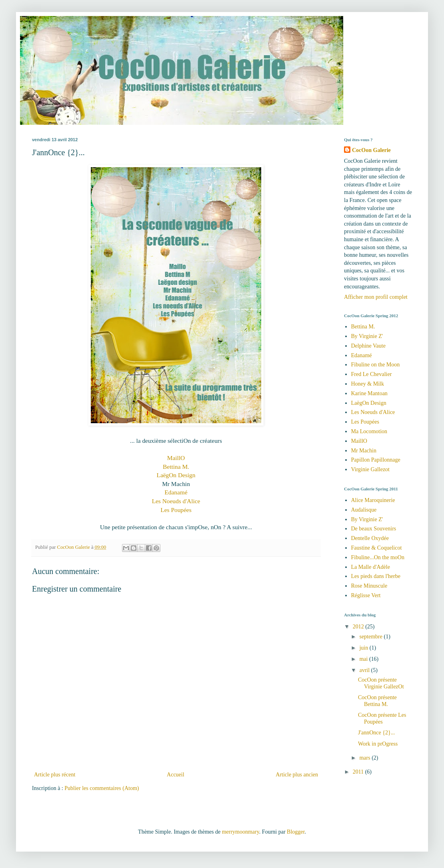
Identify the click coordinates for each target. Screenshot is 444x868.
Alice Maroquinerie (373, 500)
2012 (359, 627)
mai (364, 659)
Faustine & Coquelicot (377, 548)
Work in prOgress (378, 744)
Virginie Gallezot (370, 469)
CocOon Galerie (371, 150)
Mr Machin (364, 451)
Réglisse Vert (366, 595)
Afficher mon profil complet (376, 297)
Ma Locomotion (369, 431)
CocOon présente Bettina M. (377, 701)
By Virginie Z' (367, 336)
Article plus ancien (297, 775)
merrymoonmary (241, 832)
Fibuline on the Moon (376, 365)
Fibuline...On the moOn (378, 557)
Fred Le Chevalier (372, 374)
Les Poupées (176, 510)
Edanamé (176, 492)
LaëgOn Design (176, 475)
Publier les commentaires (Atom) (102, 788)
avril (365, 670)
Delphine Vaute (368, 346)
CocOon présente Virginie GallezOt (381, 683)
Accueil (176, 775)
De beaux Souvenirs (374, 529)
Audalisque (364, 510)
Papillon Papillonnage (376, 460)
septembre (371, 637)
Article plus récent (55, 775)
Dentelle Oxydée (370, 538)
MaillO (176, 458)
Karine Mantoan (369, 393)
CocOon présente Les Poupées (382, 718)
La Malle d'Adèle (371, 567)
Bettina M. (176, 467)
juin (364, 648)
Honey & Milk (368, 384)
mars (365, 758)
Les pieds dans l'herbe (376, 576)
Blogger (296, 832)
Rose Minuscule (369, 586)
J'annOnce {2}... (376, 733)
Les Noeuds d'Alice (176, 501)
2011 (359, 772)
